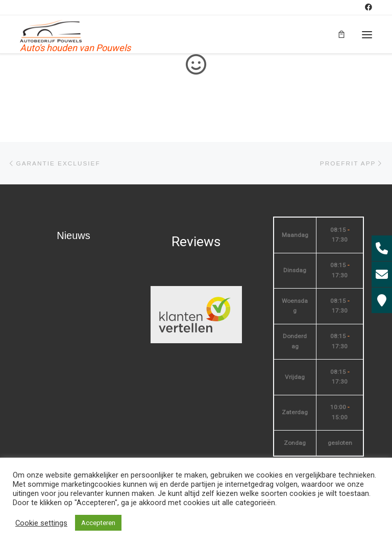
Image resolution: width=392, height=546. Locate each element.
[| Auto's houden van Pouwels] (51, 31)
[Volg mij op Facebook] (369, 7)
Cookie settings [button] (41, 523)
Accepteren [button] (98, 523)
